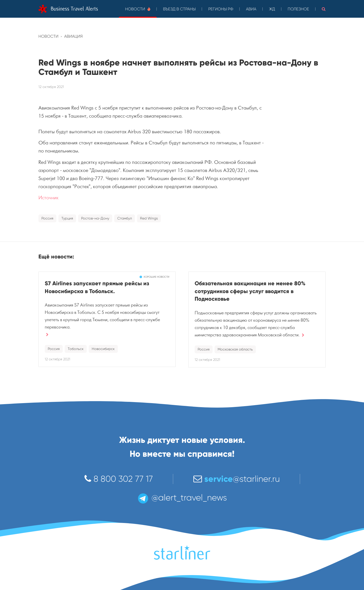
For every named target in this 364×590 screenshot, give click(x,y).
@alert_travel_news (182, 498)
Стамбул (125, 218)
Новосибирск (103, 349)
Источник (49, 198)
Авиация (73, 36)
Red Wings (149, 218)
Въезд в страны (179, 9)
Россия (47, 218)
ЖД (272, 9)
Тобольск (76, 349)
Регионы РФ (221, 9)
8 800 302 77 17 (119, 479)
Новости (138, 9)
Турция (67, 218)
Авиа (251, 9)
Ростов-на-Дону (95, 218)
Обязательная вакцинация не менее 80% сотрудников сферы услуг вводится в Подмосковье (250, 291)
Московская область (235, 349)
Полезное (298, 9)
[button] (324, 9)
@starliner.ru (237, 479)
